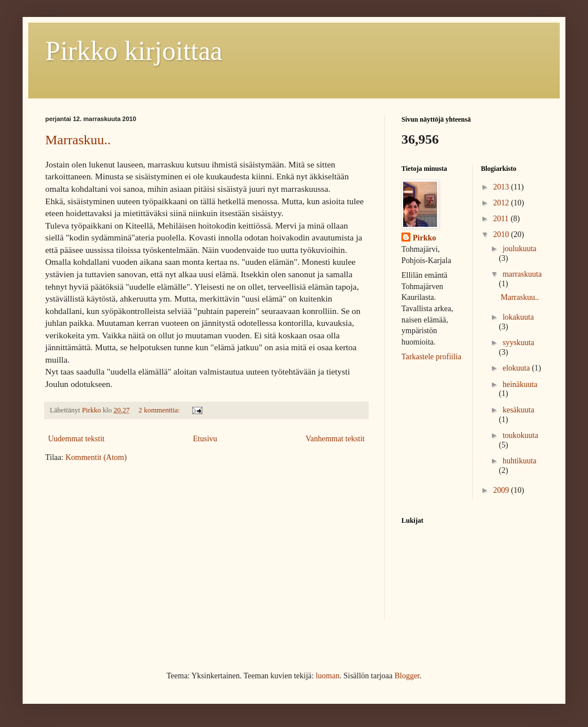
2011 (502, 219)
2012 (502, 203)
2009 (502, 490)
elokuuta (517, 368)
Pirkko (424, 238)
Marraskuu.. (78, 140)
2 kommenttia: (160, 410)
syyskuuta (518, 343)
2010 (502, 235)
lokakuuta (518, 317)
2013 (502, 187)
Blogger (407, 676)
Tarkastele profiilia (431, 357)
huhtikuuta (520, 461)
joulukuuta (520, 249)
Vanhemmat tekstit (335, 439)
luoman (327, 676)
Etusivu (205, 439)
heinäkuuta (520, 384)
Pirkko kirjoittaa (134, 51)
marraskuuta (522, 274)
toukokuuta (520, 435)
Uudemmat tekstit (76, 439)
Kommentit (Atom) (96, 457)
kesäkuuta (518, 410)
